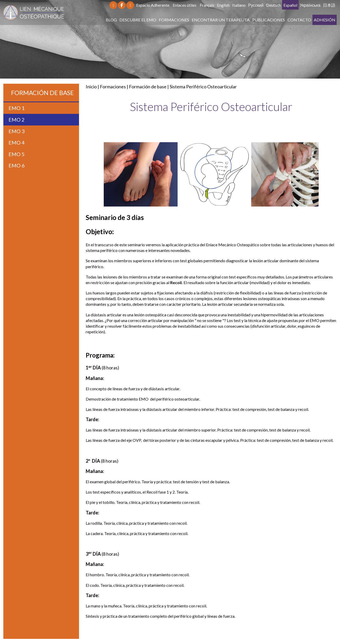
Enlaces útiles (185, 5)
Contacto (299, 20)
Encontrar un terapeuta (221, 20)
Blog (111, 20)
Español (290, 5)
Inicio (91, 87)
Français (207, 5)
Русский (256, 5)
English (223, 5)
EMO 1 (17, 108)
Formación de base (148, 87)
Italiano (239, 5)
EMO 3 (17, 131)
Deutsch (273, 5)
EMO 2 (17, 120)
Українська (310, 5)
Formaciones (174, 20)
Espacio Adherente (153, 5)
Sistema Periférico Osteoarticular (203, 87)
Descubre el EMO (138, 20)
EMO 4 (17, 142)
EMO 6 (17, 165)
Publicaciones (269, 20)
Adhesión (325, 20)
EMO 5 (17, 154)
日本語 (329, 5)
